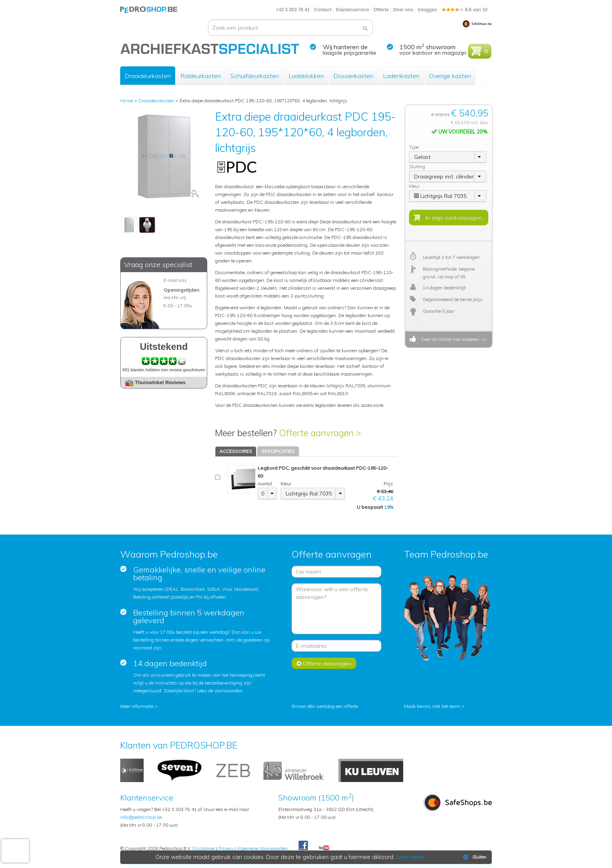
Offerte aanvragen (324, 663)
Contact (323, 10)
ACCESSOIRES (236, 451)
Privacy (226, 848)
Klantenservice (352, 10)
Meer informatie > (139, 706)
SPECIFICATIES (278, 451)
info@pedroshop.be (141, 817)
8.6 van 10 (464, 10)
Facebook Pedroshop (303, 846)
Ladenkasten (401, 76)
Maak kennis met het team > (434, 706)
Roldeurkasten (201, 76)
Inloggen (427, 10)
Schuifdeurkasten (255, 76)
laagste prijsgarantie (350, 53)
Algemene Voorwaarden (262, 848)
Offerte (381, 10)
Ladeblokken (306, 76)
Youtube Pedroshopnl (324, 848)
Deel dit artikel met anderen (449, 339)
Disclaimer (204, 848)
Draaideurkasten (148, 76)
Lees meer (410, 857)
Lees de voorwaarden (220, 691)
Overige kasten (450, 76)
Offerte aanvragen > (320, 433)
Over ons (403, 10)
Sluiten (474, 857)
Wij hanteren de (345, 47)
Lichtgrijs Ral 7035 (309, 494)
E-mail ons (175, 280)
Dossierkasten (353, 76)
